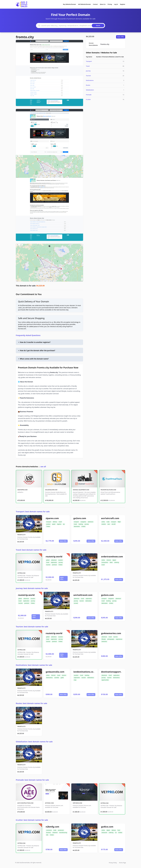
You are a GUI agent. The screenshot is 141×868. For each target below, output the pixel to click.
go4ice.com (107, 827)
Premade (89, 95)
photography (111, 639)
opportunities (105, 680)
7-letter (48, 526)
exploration (54, 562)
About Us (103, 4)
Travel (88, 66)
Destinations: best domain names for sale (34, 665)
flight (119, 522)
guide (62, 678)
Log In (116, 4)
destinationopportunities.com (117, 672)
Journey (88, 71)
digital (114, 560)
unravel (76, 603)
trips (75, 680)
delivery (55, 522)
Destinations (90, 80)
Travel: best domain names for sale (31, 550)
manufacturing (63, 833)
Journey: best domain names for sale (32, 588)
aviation (48, 524)
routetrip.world (54, 556)
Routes (88, 85)
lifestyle (104, 639)
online (103, 522)
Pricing (110, 4)
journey (87, 524)
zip (64, 524)
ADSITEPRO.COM (22, 490)
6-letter (83, 526)
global (48, 560)
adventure (91, 522)
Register (123, 4)
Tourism (88, 76)
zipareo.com (52, 518)
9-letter (61, 565)
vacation (60, 560)
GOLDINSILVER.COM (51, 490)
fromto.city (25, 37)
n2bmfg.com (52, 827)
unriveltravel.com (83, 595)
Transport (89, 61)
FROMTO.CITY (21, 535)
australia (57, 678)
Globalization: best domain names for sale (34, 742)
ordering (117, 562)
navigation (83, 522)
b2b (47, 835)
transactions (105, 562)
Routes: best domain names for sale (31, 703)
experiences (119, 639)
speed (54, 524)
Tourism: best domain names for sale (32, 627)
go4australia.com (55, 672)
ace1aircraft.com (110, 518)
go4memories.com (111, 633)
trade (108, 522)
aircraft (114, 524)
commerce (49, 830)
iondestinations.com (84, 672)
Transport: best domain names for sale (33, 512)
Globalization (90, 90)
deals (111, 562)
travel (60, 522)
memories (104, 641)
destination (77, 526)
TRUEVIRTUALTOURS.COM (108, 490)
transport (49, 522)
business (48, 833)
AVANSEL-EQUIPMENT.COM (81, 490)
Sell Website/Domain (84, 4)
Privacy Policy (113, 863)
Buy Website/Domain (69, 4)
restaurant (104, 833)
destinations (49, 678)
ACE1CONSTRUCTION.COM (25, 803)
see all (43, 467)
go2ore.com (80, 518)
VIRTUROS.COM (77, 803)
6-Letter (88, 99)
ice (116, 833)
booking (81, 524)
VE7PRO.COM (21, 573)
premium (54, 565)
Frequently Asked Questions (28, 335)
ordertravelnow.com (112, 556)
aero (109, 524)
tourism (48, 565)
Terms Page (122, 863)
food (119, 830)
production (61, 830)
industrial (55, 833)
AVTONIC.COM (49, 803)
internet (109, 560)
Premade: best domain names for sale (32, 780)
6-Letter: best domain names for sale (32, 820)
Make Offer (121, 37)
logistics (59, 524)
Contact (95, 4)
